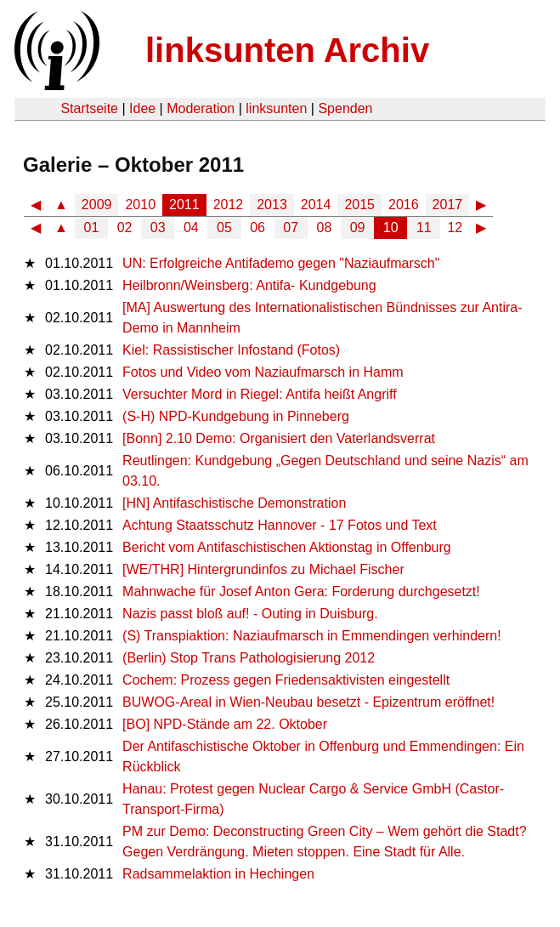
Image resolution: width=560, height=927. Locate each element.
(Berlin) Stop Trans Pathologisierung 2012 (249, 658)
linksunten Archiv (287, 50)
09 (358, 227)
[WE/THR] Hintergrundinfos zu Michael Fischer (263, 569)
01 (92, 227)
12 (455, 227)
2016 (404, 205)
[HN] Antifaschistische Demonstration (234, 503)
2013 (272, 205)
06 (257, 227)
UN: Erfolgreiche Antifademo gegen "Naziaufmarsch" (281, 263)
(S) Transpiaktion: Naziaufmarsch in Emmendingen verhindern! (312, 636)
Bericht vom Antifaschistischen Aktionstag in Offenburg (287, 547)
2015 (359, 205)
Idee (142, 108)
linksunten (276, 108)
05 (224, 227)
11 (424, 227)
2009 (97, 205)
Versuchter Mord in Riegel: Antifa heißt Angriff (260, 394)
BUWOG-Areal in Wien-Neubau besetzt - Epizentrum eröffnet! (308, 702)
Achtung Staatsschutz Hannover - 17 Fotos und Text (280, 525)
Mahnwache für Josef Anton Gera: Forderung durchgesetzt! (301, 591)
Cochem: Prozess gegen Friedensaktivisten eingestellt (286, 680)
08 (325, 227)
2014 (316, 205)
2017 (448, 205)
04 (191, 227)
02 (125, 227)
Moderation (201, 108)
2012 (229, 205)
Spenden (345, 108)
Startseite (89, 108)
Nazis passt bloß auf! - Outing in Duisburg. (250, 614)
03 (158, 227)
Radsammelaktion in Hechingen (218, 874)
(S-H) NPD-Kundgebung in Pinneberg (236, 416)
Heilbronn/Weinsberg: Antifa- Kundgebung (249, 285)
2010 (140, 205)
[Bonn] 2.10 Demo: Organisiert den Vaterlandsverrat (279, 438)
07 (291, 227)
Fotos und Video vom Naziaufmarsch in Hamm (263, 372)
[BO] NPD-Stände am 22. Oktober (225, 724)
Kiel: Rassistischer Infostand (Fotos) (231, 350)
